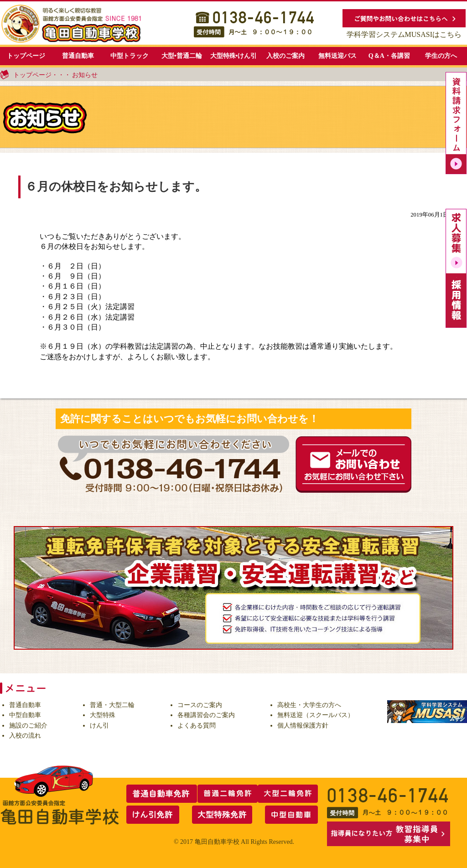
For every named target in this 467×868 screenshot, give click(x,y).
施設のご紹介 (28, 726)
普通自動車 (78, 56)
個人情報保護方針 (303, 726)
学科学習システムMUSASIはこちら (404, 34)
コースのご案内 (200, 705)
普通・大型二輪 (112, 705)
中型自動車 (25, 715)
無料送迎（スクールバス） (316, 715)
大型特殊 (103, 715)
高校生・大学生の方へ (309, 705)
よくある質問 (197, 726)
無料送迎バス (337, 56)
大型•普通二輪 (182, 56)
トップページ (26, 56)
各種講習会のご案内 (206, 715)
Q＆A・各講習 (389, 56)
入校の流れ (25, 736)
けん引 (99, 726)
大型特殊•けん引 (234, 56)
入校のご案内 (285, 56)
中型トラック (130, 56)
